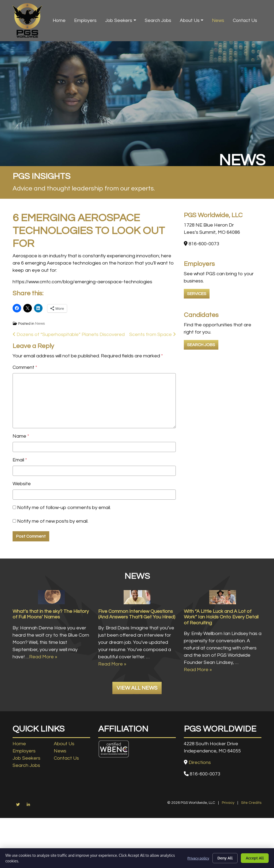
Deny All (225, 858)
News (218, 21)
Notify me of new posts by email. (53, 521)
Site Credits (251, 829)
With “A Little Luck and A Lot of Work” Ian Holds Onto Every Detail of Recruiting (221, 644)
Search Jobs (158, 21)
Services (197, 294)
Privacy (228, 829)
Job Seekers (119, 21)
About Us (190, 21)
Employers (85, 21)
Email (20, 460)
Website (22, 484)
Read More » (43, 683)
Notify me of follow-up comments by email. (64, 508)
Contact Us (245, 21)
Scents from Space (153, 334)
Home (59, 21)
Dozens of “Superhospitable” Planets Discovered (69, 334)
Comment (25, 367)
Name (21, 436)
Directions (200, 789)
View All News (137, 715)
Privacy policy (198, 858)
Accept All (255, 858)
